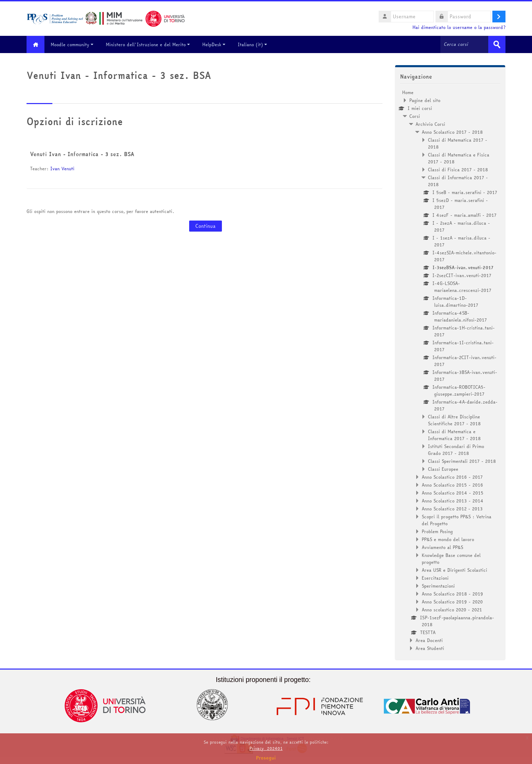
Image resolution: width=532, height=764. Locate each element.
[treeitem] (450, 370)
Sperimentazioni (438, 586)
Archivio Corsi (430, 124)
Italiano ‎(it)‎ (253, 44)
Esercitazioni (435, 578)
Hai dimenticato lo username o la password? (459, 27)
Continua (206, 226)
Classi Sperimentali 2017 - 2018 (462, 461)
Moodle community (73, 44)
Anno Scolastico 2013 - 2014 (453, 501)
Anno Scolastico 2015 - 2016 (452, 485)
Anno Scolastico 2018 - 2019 (452, 594)
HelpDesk (215, 44)
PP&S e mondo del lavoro (448, 539)
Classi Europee (443, 469)
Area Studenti (430, 648)
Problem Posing (437, 531)
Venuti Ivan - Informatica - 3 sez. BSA (82, 154)
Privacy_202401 (266, 748)
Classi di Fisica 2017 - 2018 (458, 170)
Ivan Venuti (62, 169)
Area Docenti (429, 640)
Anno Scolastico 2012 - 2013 (452, 509)
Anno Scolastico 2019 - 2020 (452, 602)
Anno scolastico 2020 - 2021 (452, 610)
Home (408, 92)
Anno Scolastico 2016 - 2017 (452, 477)
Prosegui (266, 758)
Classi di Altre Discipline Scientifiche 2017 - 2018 (454, 420)
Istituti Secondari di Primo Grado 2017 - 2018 (456, 450)
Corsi (415, 116)
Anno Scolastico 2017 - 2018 (452, 132)
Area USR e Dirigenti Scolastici (454, 570)
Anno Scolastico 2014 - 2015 (453, 493)
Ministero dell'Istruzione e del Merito (149, 44)
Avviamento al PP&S (442, 547)
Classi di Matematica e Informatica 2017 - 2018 (454, 435)
